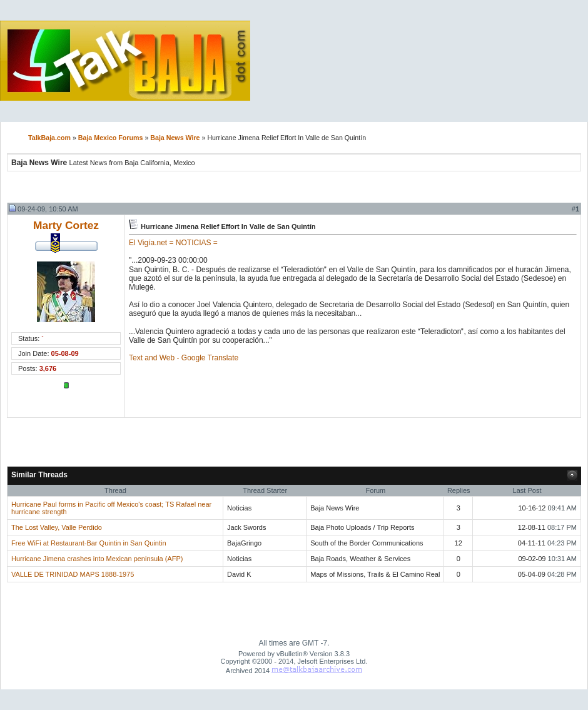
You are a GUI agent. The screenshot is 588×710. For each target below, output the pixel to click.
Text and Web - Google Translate (184, 358)
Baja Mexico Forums (111, 138)
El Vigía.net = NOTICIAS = (173, 243)
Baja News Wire (175, 138)
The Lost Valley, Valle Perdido (57, 527)
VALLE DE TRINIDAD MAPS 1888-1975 (73, 574)
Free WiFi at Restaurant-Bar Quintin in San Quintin (89, 543)
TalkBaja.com (49, 138)
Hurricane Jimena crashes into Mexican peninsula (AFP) (97, 559)
